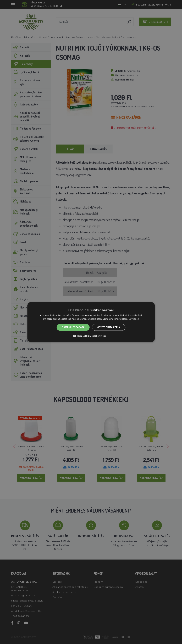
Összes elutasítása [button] (109, 327)
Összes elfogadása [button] (73, 327)
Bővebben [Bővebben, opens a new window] (134, 319)
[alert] (91, 322)
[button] (91, 336)
